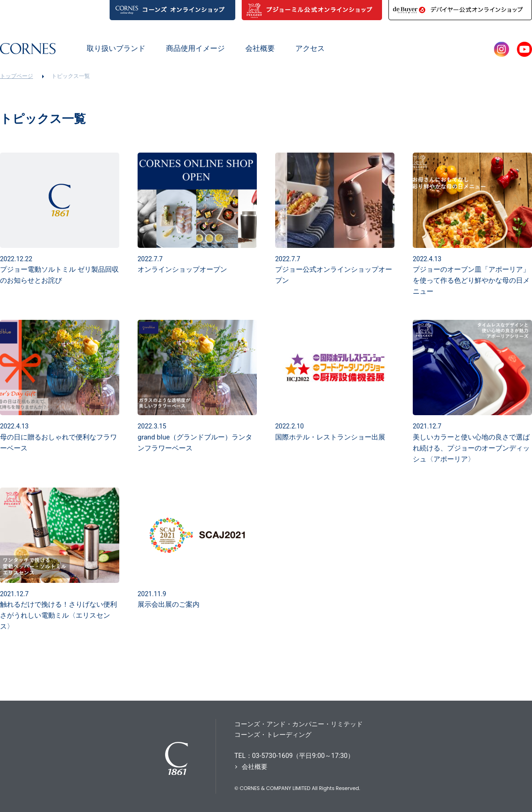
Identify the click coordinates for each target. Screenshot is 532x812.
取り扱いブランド (116, 48)
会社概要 (260, 48)
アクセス (310, 48)
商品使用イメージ (195, 48)
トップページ (17, 76)
